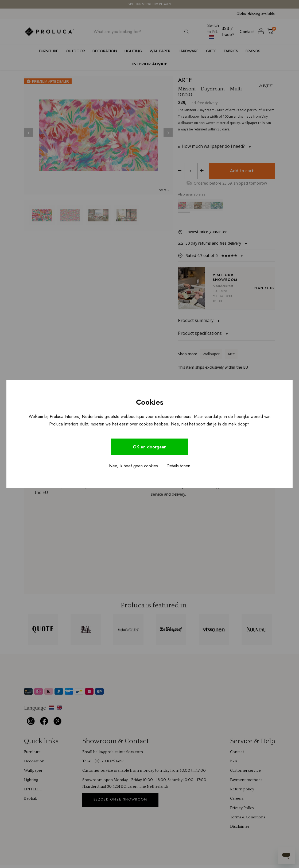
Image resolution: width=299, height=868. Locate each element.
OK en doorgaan (150, 447)
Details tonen (178, 466)
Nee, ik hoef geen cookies (133, 466)
